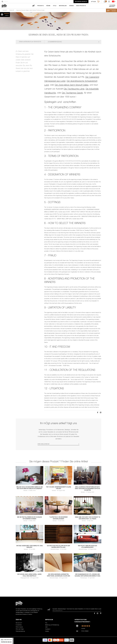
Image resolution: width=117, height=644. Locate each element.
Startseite (5, 10)
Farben (71, 6)
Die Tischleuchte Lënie (74, 89)
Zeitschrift (12, 10)
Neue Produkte (81, 6)
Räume (48, 6)
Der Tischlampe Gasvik (72, 93)
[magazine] (34, 6)
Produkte (40, 6)
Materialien (63, 6)
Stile (55, 6)
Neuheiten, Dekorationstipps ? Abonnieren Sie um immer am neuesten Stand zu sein (77, 609)
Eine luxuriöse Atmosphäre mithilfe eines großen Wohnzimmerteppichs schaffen (88, 489)
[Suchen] (2, 2)
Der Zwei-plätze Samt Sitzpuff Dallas (72, 85)
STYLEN (95, 2)
